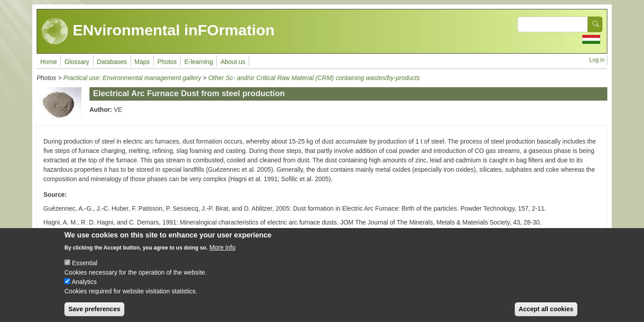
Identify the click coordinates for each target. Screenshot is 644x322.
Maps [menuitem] (142, 62)
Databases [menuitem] (112, 62)
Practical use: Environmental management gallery (132, 78)
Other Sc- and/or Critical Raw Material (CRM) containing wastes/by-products (314, 78)
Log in (597, 60)
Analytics (84, 288)
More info (222, 253)
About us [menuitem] (233, 62)
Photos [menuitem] (167, 62)
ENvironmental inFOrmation (158, 31)
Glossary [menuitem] (77, 62)
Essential (85, 269)
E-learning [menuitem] (199, 62)
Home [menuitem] (49, 62)
